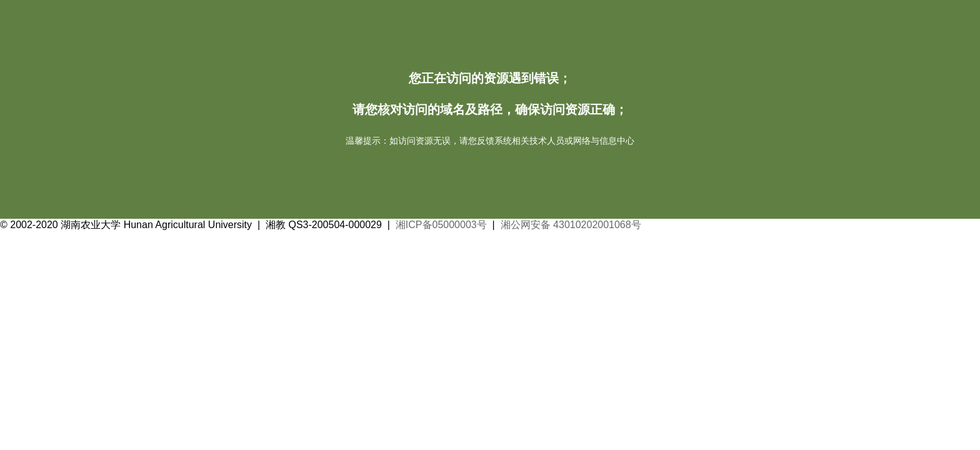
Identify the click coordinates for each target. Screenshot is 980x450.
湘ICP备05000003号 (441, 225)
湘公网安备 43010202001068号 (571, 225)
